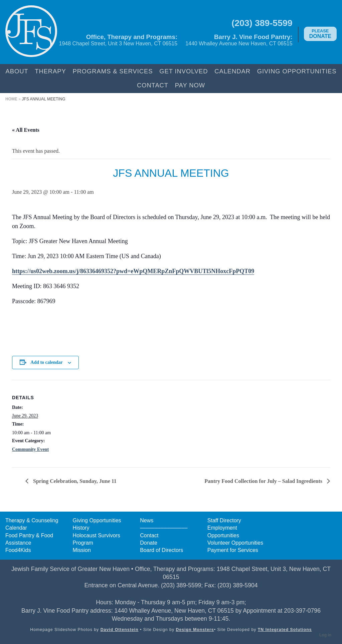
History (81, 528)
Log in (325, 635)
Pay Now (190, 85)
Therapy (50, 71)
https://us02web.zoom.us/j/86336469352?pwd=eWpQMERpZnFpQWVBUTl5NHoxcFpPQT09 (133, 271)
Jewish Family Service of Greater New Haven (31, 32)
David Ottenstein (120, 630)
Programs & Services (113, 71)
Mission (82, 550)
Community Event (30, 449)
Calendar (232, 71)
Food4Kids (18, 550)
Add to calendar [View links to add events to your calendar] (46, 362)
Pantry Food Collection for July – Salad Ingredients (264, 481)
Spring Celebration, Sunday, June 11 (74, 481)
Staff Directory (224, 520)
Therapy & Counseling (32, 520)
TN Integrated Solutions (285, 630)
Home (11, 99)
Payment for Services (233, 550)
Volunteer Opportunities (235, 543)
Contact (153, 85)
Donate (320, 34)
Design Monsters (195, 630)
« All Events (26, 130)
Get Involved (184, 71)
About (17, 71)
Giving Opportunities (297, 71)
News (147, 520)
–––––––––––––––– (164, 528)
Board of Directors (161, 550)
